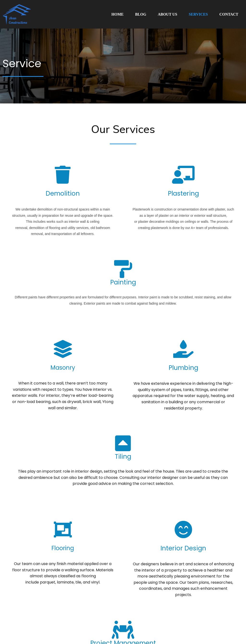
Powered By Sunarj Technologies (145, 629)
